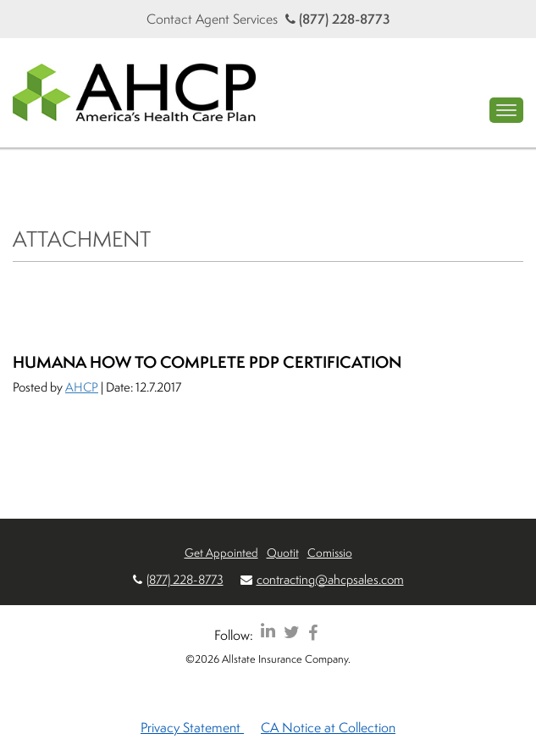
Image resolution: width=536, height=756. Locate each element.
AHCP (82, 387)
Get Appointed (221, 552)
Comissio (330, 552)
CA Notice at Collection (328, 727)
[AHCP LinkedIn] (268, 632)
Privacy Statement (192, 727)
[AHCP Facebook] (313, 632)
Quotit (283, 552)
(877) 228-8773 (338, 19)
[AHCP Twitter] (292, 632)
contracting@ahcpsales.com (330, 579)
